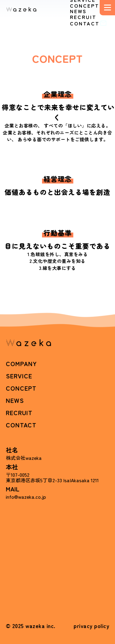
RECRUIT (83, 17)
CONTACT (89, 23)
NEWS (78, 11)
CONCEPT (85, 6)
